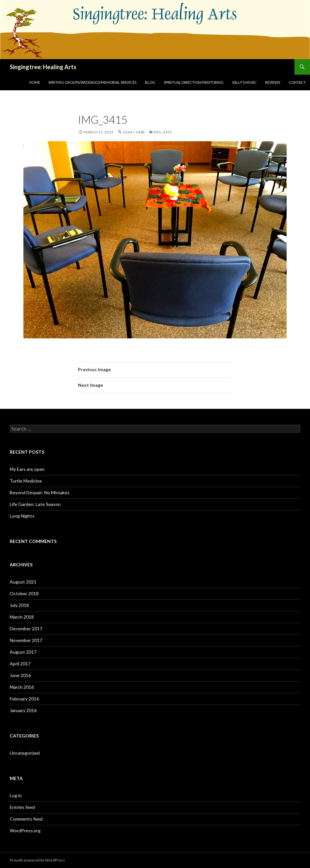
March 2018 (22, 617)
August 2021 (23, 582)
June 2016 (20, 675)
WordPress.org (25, 830)
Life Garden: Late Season (35, 504)
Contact (297, 82)
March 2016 (22, 687)
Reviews (273, 82)
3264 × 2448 (134, 132)
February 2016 (24, 699)
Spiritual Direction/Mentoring (194, 82)
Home (35, 82)
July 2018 (19, 605)
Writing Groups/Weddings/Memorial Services (92, 82)
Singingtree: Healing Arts (43, 67)
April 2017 (20, 664)
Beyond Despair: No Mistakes (40, 492)
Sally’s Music (244, 82)
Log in (16, 795)
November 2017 (26, 640)
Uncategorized (25, 753)
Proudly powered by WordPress (37, 860)
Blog (150, 82)
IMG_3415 (163, 132)
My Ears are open (27, 469)
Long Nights (22, 516)
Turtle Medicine (26, 481)
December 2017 (26, 629)
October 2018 (24, 593)
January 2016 (23, 710)
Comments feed (26, 819)
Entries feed (22, 807)
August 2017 (23, 652)
